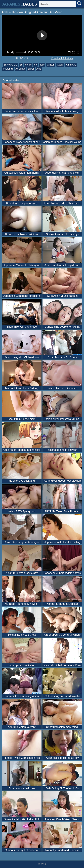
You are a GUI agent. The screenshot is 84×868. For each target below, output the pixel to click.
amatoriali (8, 69)
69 (35, 65)
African (51, 65)
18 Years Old (11, 65)
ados (42, 65)
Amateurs (71, 65)
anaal (31, 69)
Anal (39, 69)
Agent (60, 65)
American (20, 69)
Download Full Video (62, 58)
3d (21, 65)
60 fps (28, 65)
